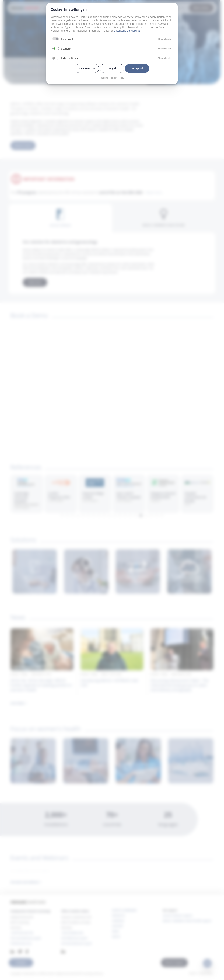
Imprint (104, 78)
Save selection (87, 68)
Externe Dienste (71, 58)
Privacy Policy (117, 78)
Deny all (112, 68)
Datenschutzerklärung (127, 31)
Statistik (66, 49)
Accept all (137, 68)
